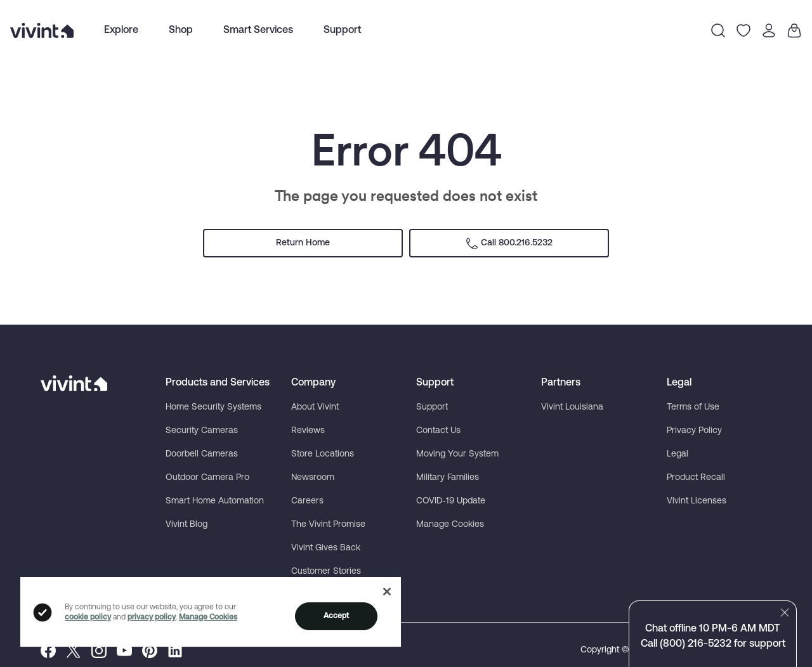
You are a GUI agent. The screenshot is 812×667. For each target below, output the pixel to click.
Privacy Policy (694, 431)
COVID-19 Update (451, 501)
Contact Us (438, 431)
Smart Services (258, 30)
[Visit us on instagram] (99, 651)
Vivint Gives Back (326, 548)
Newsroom (313, 478)
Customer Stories (326, 572)
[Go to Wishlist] (743, 30)
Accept (337, 616)
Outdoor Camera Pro (207, 478)
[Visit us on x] (74, 651)
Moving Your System (457, 454)
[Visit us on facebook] (48, 651)
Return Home (303, 243)
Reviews (308, 431)
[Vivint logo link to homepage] (42, 30)
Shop (181, 30)
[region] (211, 611)
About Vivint (315, 407)
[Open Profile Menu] (769, 30)
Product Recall (696, 478)
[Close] (387, 592)
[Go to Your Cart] (794, 30)
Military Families (448, 478)
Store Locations (323, 454)
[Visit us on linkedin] (175, 651)
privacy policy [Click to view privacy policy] (152, 618)
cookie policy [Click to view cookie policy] (88, 618)
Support (342, 30)
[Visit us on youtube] (124, 651)
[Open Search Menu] (718, 30)
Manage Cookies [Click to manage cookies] (208, 618)
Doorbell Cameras (202, 454)
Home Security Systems (213, 407)
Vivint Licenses (697, 501)
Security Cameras (202, 431)
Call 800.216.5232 (509, 243)
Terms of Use (693, 407)
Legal (678, 454)
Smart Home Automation (215, 501)
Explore (121, 30)
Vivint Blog (187, 525)
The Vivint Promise (328, 525)
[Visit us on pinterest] (150, 651)
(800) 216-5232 (696, 644)
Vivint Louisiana (572, 407)
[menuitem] (121, 30)
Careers (307, 501)
